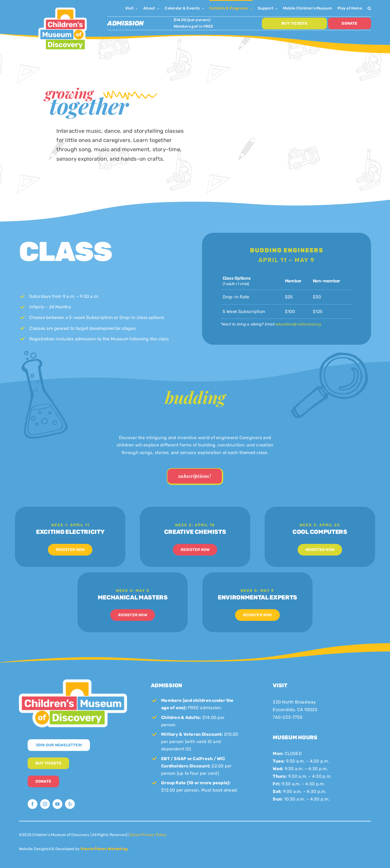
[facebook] (32, 804)
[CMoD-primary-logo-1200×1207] (63, 7)
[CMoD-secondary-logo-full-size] (73, 681)
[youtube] (57, 804)
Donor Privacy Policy (148, 835)
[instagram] (45, 804)
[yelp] (70, 804)
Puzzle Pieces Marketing (104, 849)
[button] (369, 8)
